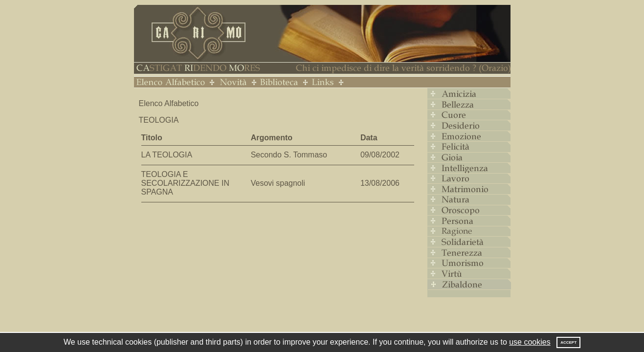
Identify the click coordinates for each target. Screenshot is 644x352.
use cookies (530, 342)
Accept (568, 342)
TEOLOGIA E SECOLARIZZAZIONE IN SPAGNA (185, 183)
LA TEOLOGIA (167, 155)
